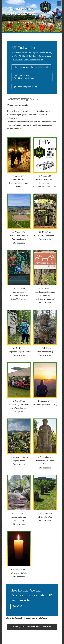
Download (18, 606)
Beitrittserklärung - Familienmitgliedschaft (24, 77)
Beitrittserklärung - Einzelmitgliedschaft (31, 67)
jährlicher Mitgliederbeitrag (26, 87)
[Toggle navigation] (59, 4)
